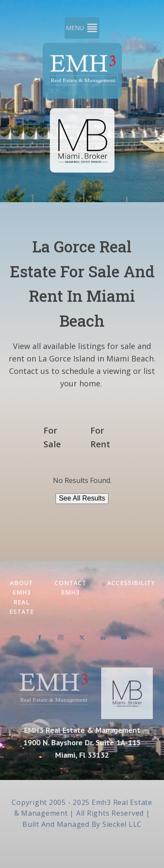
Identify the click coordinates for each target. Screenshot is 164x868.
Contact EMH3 (71, 587)
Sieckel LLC (122, 824)
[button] (75, 28)
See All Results (82, 498)
